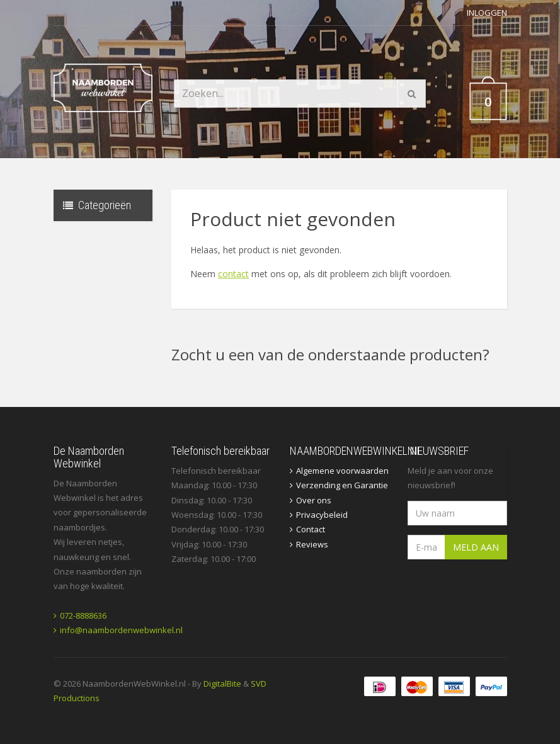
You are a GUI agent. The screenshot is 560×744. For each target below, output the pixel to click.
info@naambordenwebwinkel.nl (121, 630)
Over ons (314, 500)
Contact (311, 529)
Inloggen (487, 13)
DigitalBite (222, 684)
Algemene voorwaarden (342, 471)
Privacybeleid (322, 515)
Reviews (312, 544)
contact (233, 274)
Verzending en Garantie (342, 485)
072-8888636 (83, 615)
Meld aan (476, 547)
